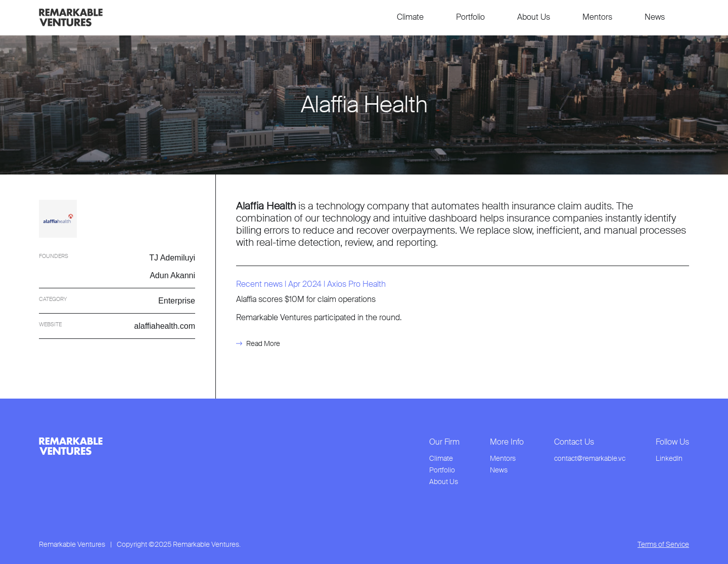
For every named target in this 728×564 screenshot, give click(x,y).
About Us (534, 17)
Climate (410, 17)
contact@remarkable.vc (590, 459)
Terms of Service (663, 545)
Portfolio (470, 17)
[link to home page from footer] (71, 446)
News (655, 17)
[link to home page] (71, 17)
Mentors (597, 17)
